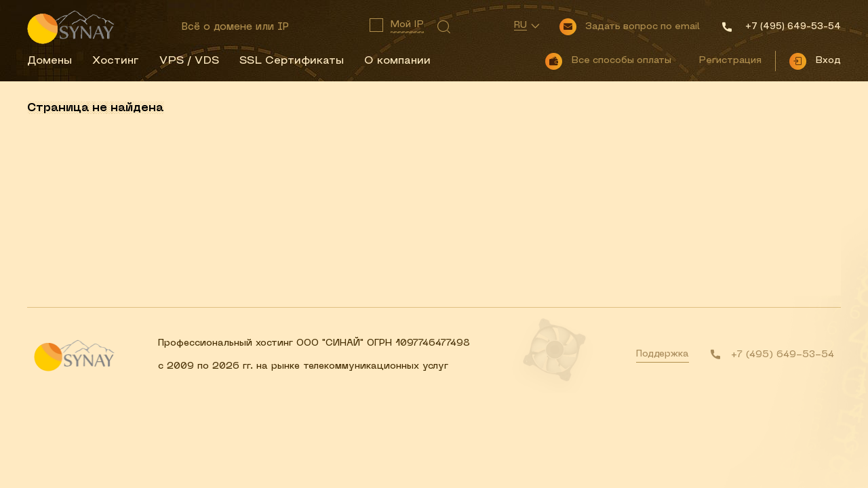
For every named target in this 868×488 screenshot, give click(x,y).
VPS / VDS (189, 61)
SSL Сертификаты (292, 61)
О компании (397, 61)
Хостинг (116, 61)
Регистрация (730, 61)
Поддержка (663, 354)
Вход (828, 61)
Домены (50, 61)
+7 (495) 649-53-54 (783, 355)
